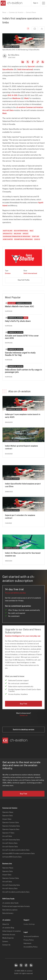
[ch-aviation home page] (11, 3)
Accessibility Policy (31, 947)
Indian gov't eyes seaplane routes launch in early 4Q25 (23, 416)
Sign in (36, 3)
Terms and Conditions (31, 937)
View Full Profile (24, 280)
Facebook (33, 62)
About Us (6, 924)
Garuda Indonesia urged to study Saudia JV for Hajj (20, 354)
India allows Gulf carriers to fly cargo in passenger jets (23, 371)
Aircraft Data (7, 836)
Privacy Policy (29, 940)
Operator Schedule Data (11, 826)
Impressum (27, 943)
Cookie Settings (29, 924)
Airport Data (7, 819)
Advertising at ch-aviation (12, 931)
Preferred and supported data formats (16, 906)
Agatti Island (8, 231)
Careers (5, 942)
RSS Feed (43, 62)
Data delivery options (10, 910)
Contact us (24, 715)
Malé (26, 98)
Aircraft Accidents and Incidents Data (16, 850)
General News (31, 12)
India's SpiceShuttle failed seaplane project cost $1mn (23, 485)
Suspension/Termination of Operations (17, 236)
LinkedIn (23, 62)
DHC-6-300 (12, 95)
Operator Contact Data (11, 823)
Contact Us (6, 945)
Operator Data (8, 816)
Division (8, 273)
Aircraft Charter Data (10, 847)
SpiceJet (31, 66)
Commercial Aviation (16, 12)
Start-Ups (35, 236)
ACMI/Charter (8, 239)
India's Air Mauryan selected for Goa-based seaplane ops (23, 554)
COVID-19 (37, 239)
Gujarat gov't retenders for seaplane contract (20, 517)
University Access (9, 935)
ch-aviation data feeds (10, 903)
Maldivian (16, 98)
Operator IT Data (8, 833)
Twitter (21, 965)
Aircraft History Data (10, 843)
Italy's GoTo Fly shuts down (18, 321)
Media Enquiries (8, 938)
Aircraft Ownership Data (11, 840)
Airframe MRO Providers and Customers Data (18, 854)
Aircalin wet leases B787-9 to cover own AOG (22, 337)
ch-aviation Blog (8, 928)
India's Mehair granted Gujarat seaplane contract (21, 447)
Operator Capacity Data (11, 829)
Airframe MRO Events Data (12, 857)
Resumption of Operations (23, 239)
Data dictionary (8, 913)
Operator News (8, 812)
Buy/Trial (23, 704)
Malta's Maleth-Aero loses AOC (19, 306)
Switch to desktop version (23, 730)
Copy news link (38, 62)
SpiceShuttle (8, 69)
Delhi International (25, 69)
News (4, 12)
